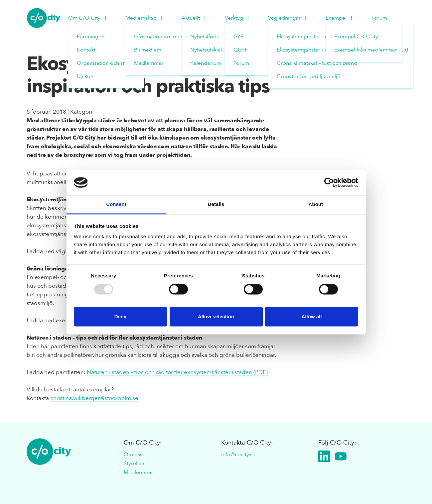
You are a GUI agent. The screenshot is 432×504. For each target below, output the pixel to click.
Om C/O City (93, 18)
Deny (121, 317)
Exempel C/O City (356, 37)
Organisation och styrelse (108, 63)
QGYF (241, 50)
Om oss (133, 454)
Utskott (85, 76)
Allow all (312, 317)
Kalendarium (206, 63)
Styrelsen (135, 463)
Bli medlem (148, 50)
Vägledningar (293, 18)
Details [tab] (216, 204)
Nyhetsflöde (205, 37)
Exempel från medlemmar (366, 50)
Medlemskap (149, 18)
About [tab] (316, 204)
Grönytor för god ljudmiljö (309, 76)
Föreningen (91, 37)
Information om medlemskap (169, 37)
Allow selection (216, 317)
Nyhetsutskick (207, 50)
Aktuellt (199, 18)
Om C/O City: (143, 443)
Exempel (344, 18)
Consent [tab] (116, 204)
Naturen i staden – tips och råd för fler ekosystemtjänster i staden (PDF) (177, 372)
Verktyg (242, 18)
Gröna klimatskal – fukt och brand (317, 63)
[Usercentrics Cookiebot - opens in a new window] (329, 182)
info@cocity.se (238, 454)
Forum (241, 63)
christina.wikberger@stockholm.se (94, 398)
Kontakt (86, 50)
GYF (238, 37)
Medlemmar (149, 63)
